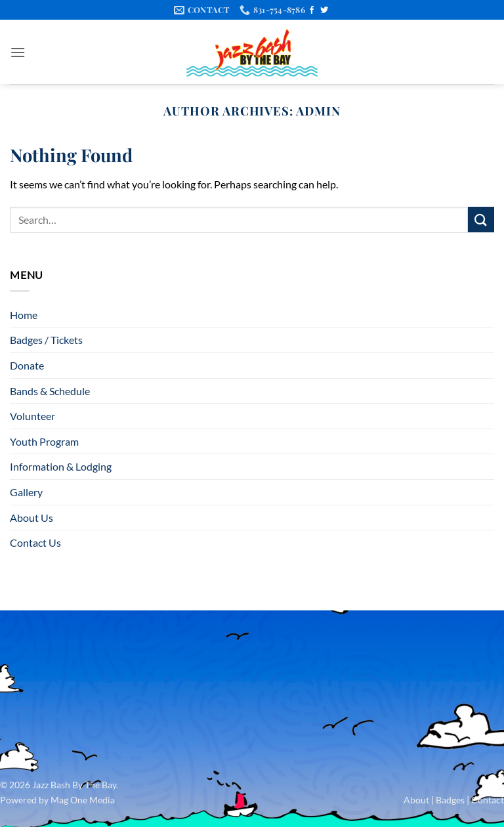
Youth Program (44, 441)
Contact (488, 800)
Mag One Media (83, 800)
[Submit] (481, 220)
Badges (450, 800)
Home (24, 315)
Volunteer (32, 416)
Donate (27, 365)
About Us (31, 518)
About (416, 800)
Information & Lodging (61, 466)
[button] (18, 52)
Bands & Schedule (50, 391)
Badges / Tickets (46, 340)
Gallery (26, 492)
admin (318, 111)
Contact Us (35, 542)
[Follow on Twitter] (324, 11)
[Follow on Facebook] (312, 11)
